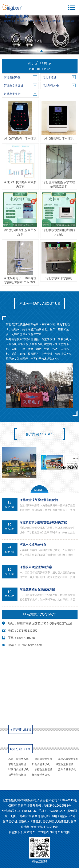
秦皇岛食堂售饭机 (68, 759)
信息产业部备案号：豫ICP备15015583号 (44, 806)
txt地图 (66, 832)
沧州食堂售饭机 (67, 769)
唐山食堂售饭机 (43, 759)
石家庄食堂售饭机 (19, 759)
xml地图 (44, 832)
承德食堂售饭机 (43, 769)
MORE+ (39, 490)
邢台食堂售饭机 (41, 764)
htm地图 (55, 832)
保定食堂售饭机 (64, 764)
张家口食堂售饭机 (19, 769)
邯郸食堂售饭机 (17, 764)
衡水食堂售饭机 (41, 775)
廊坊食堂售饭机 (17, 775)
